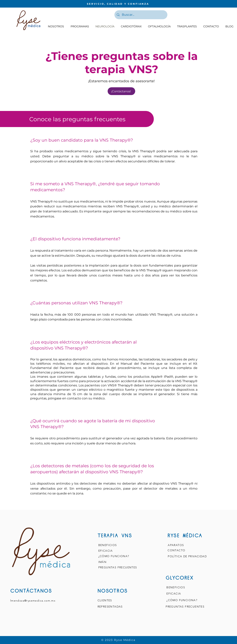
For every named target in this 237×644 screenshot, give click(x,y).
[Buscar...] (141, 15)
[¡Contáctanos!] (121, 91)
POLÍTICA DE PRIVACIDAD (188, 556)
